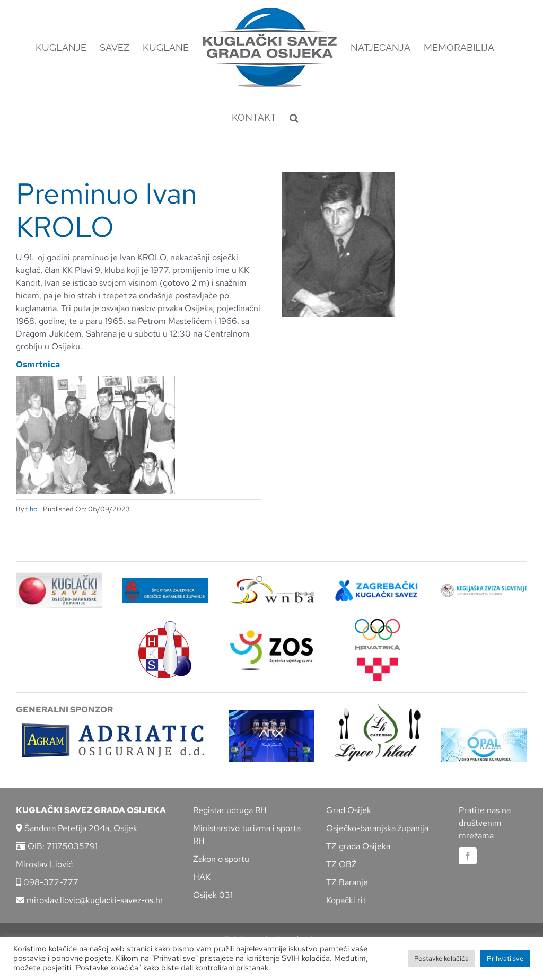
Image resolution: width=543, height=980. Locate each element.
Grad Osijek (349, 810)
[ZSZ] (165, 582)
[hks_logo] (165, 625)
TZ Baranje (347, 882)
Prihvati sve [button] (505, 959)
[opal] (484, 732)
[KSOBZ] (59, 576)
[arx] (271, 714)
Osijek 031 (213, 895)
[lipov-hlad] (378, 707)
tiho (32, 509)
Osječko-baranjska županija (377, 828)
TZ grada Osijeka (358, 846)
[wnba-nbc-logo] (271, 580)
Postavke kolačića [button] (441, 959)
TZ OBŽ (341, 864)
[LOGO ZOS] (271, 632)
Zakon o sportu (221, 859)
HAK (202, 877)
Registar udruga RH (230, 810)
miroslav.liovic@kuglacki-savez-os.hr (90, 900)
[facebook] (468, 856)
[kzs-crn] (484, 588)
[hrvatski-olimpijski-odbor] (378, 623)
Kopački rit (346, 900)
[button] (294, 118)
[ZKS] (378, 583)
